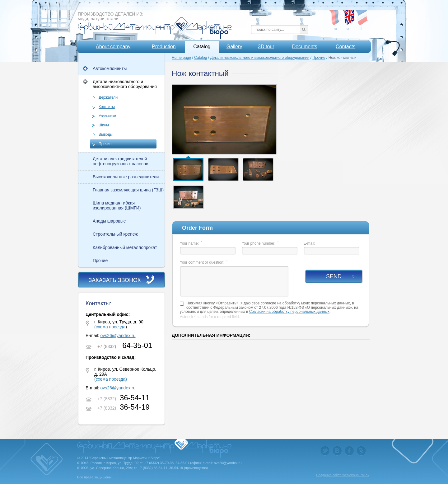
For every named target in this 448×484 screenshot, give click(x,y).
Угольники (107, 116)
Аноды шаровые (109, 221)
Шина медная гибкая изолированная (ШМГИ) (117, 205)
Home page (181, 58)
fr (362, 15)
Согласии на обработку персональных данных (289, 312)
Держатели (108, 97)
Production (164, 47)
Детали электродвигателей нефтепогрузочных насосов (120, 161)
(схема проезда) (111, 379)
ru (335, 15)
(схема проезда (110, 327)
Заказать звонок (114, 280)
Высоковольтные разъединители (126, 177)
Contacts (345, 47)
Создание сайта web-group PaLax (343, 475)
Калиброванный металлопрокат (125, 247)
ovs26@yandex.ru (118, 336)
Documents (305, 47)
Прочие (105, 144)
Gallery (234, 47)
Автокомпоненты (110, 68)
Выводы (106, 134)
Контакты (107, 107)
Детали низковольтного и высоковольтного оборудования (125, 84)
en (348, 15)
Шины (104, 125)
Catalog (202, 47)
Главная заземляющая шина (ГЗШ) (128, 190)
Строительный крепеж (115, 234)
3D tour (266, 47)
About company (113, 47)
